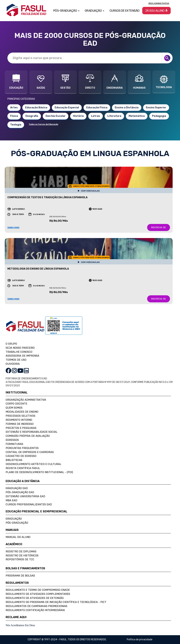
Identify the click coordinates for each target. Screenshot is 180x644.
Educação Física (97, 107)
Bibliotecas (14, 460)
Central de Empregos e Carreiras (30, 452)
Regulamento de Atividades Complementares (38, 594)
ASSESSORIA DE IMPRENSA (22, 356)
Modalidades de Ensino (22, 412)
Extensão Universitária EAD (25, 496)
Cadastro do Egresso (21, 456)
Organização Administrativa (26, 400)
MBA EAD (11, 500)
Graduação (14, 519)
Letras (96, 116)
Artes (14, 107)
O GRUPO (11, 344)
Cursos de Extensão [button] (125, 11)
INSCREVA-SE (159, 227)
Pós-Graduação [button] (66, 11)
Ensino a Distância (127, 107)
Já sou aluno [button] (157, 11)
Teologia (16, 125)
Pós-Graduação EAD (20, 492)
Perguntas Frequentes (22, 448)
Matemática (137, 116)
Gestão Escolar (56, 116)
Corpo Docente (16, 404)
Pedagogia (159, 116)
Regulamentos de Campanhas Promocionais (36, 606)
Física (14, 116)
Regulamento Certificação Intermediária (35, 610)
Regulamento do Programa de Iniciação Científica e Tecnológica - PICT (56, 602)
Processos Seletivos (20, 416)
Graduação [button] (94, 11)
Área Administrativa (159, 3)
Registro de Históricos (22, 556)
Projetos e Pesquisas (21, 428)
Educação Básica (36, 107)
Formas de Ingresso (20, 424)
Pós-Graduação (17, 523)
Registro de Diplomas (21, 551)
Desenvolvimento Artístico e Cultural (33, 464)
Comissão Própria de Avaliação (28, 436)
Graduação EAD (17, 488)
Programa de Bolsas (20, 576)
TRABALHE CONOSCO (19, 352)
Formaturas (14, 444)
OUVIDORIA (13, 364)
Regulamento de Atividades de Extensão (35, 598)
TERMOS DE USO (16, 360)
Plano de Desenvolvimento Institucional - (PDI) (39, 472)
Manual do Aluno (18, 537)
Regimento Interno (19, 420)
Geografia (32, 116)
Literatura (114, 116)
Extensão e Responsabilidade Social (32, 432)
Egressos (12, 440)
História (78, 116)
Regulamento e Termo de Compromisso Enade (38, 590)
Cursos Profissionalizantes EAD (29, 504)
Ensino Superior (156, 107)
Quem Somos (14, 408)
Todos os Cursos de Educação (43, 124)
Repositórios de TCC (20, 559)
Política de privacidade (140, 640)
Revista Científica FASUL (23, 468)
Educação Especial (67, 107)
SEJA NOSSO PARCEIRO (20, 348)
